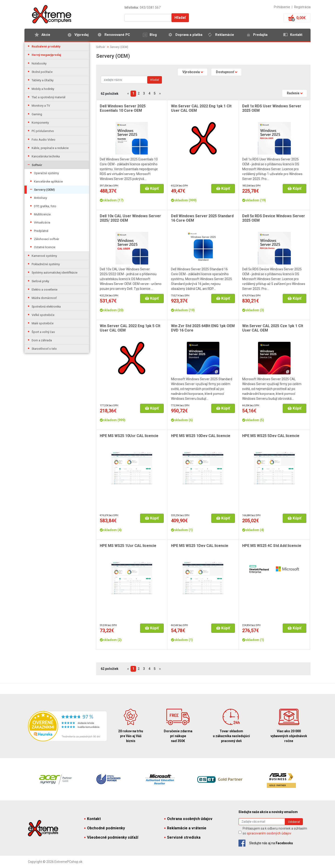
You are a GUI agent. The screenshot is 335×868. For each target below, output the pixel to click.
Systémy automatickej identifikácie (55, 273)
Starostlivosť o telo (44, 349)
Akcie (46, 35)
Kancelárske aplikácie (48, 181)
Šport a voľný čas (43, 332)
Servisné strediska (182, 837)
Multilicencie (42, 214)
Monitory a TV (41, 106)
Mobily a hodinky (43, 89)
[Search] (124, 80)
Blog (153, 35)
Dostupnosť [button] (225, 72)
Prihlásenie (282, 7)
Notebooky (39, 63)
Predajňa (260, 35)
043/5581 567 (150, 7)
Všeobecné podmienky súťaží (111, 837)
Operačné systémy (46, 173)
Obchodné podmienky (105, 828)
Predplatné (41, 231)
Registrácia (302, 7)
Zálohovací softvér (47, 239)
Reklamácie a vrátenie (185, 828)
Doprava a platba (189, 35)
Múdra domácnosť (44, 298)
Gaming (37, 114)
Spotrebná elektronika (46, 307)
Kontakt (296, 35)
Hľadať (180, 18)
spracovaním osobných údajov (269, 833)
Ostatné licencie (45, 247)
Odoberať (294, 822)
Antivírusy (40, 198)
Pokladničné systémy (46, 264)
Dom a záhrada (42, 340)
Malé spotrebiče (43, 323)
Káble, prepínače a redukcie (50, 148)
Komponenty (40, 123)
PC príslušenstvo (43, 131)
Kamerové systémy (44, 256)
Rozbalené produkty (46, 46)
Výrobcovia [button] (191, 72)
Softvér (37, 165)
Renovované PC (117, 35)
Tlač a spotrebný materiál (49, 97)
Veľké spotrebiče (43, 315)
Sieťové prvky (40, 281)
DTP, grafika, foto (45, 206)
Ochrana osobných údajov (188, 819)
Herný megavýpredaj (46, 55)
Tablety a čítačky (43, 80)
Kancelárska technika (46, 156)
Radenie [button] (293, 93)
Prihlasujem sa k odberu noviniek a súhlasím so (275, 831)
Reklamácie (225, 35)
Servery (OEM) (44, 190)
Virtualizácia (42, 222)
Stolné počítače (42, 72)
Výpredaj (82, 35)
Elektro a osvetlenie (45, 290)
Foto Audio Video (44, 140)
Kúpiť (152, 188)
